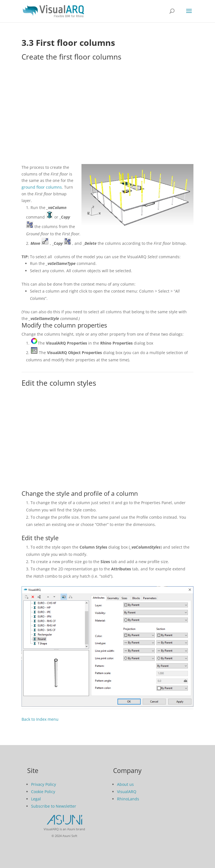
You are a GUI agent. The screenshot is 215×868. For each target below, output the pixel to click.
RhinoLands (128, 799)
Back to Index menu (40, 719)
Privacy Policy (44, 784)
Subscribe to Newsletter (54, 806)
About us (125, 784)
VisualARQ (127, 792)
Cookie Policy (43, 792)
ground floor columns (42, 187)
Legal (36, 799)
